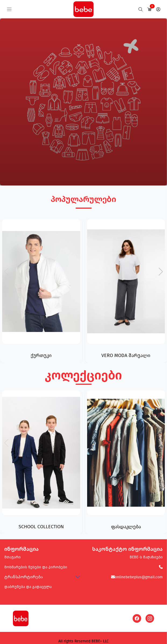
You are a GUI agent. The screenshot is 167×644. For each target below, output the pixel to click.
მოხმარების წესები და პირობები (36, 567)
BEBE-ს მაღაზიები (146, 557)
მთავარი (13, 557)
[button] (161, 272)
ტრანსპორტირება (24, 577)
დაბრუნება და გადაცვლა (28, 587)
